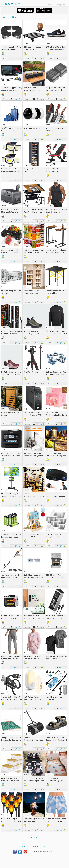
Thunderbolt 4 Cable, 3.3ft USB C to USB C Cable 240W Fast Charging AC (12, 699)
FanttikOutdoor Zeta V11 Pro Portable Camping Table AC (55, 293)
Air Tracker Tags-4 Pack (33, 128)
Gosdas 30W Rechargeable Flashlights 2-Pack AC (12, 333)
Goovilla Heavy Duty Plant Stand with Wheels (11, 48)
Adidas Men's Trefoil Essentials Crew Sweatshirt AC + (56, 334)
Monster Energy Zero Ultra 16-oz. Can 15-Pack (11, 292)
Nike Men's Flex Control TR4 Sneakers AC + (56, 49)
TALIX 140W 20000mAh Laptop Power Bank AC (55, 617)
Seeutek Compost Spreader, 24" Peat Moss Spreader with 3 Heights (33, 740)
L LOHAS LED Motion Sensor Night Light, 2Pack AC (33, 699)
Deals (49, 4)
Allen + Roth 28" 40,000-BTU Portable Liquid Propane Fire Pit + (34, 90)
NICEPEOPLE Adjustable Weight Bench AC (55, 170)
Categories (60, 4)
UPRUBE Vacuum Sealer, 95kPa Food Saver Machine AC (12, 252)
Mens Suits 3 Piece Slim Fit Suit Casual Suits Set (34, 657)
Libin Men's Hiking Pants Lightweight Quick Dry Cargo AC (11, 659)
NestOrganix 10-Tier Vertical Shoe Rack (31, 292)
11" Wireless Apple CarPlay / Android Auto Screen (12, 89)
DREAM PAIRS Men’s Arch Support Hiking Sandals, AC (56, 739)
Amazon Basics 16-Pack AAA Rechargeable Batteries (11, 537)
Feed (43, 846)
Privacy (34, 846)
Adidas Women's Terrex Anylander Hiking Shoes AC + (11, 374)
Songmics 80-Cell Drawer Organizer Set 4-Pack (56, 89)
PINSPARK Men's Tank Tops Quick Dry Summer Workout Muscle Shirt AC (57, 212)
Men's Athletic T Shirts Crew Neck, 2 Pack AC (57, 657)
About (25, 846)
